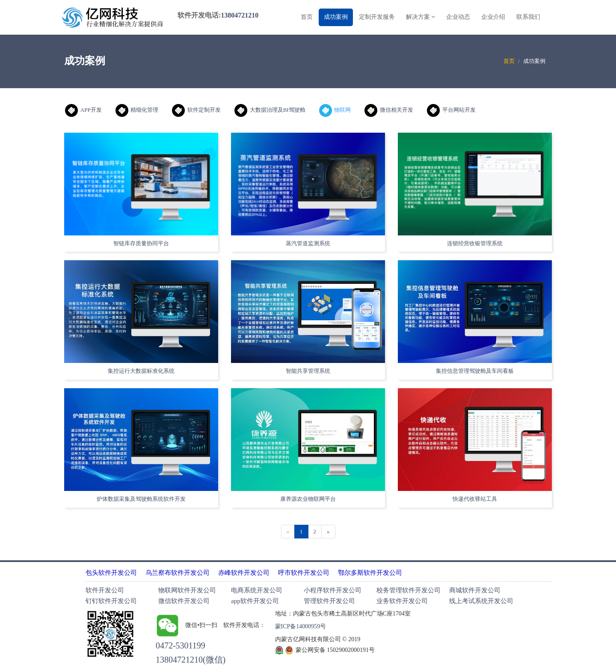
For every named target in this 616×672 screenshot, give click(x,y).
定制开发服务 (377, 17)
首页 (307, 17)
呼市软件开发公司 (304, 573)
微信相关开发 (389, 110)
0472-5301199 (181, 645)
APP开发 (83, 110)
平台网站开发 (451, 110)
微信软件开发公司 (184, 601)
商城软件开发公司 (475, 590)
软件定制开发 (196, 110)
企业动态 (458, 17)
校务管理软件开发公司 (409, 590)
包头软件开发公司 (111, 573)
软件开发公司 (105, 590)
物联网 (335, 110)
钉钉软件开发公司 (111, 601)
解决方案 (421, 17)
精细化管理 (137, 110)
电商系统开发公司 (257, 590)
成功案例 (336, 17)
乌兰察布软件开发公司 (178, 573)
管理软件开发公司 (329, 601)
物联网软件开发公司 (187, 590)
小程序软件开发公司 (333, 590)
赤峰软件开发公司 (244, 573)
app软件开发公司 (255, 601)
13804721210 (240, 15)
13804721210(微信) (191, 660)
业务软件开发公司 (402, 601)
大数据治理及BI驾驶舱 (270, 110)
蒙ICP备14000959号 (301, 626)
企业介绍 (493, 17)
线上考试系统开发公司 (481, 601)
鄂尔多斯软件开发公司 (370, 573)
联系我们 (528, 17)
